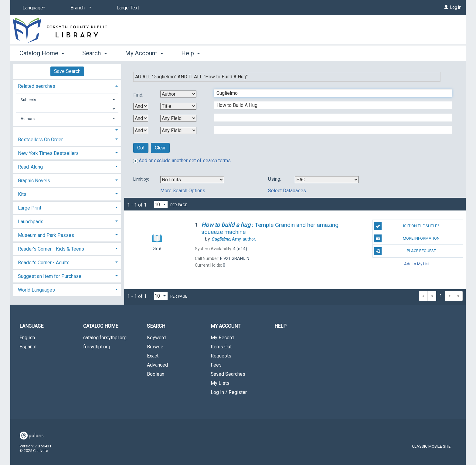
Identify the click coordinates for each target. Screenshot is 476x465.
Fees (216, 365)
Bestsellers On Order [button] (40, 140)
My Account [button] (144, 53)
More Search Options (183, 191)
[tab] (67, 85)
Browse (155, 347)
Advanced (157, 365)
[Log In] (446, 7)
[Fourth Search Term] (330, 130)
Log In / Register (229, 392)
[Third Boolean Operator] (141, 130)
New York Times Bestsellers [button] (48, 153)
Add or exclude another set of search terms (182, 161)
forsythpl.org (97, 347)
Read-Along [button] (30, 167)
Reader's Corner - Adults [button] (44, 263)
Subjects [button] (28, 100)
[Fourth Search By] (178, 130)
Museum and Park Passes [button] (46, 235)
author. (234, 239)
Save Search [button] (67, 71)
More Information (407, 238)
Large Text (128, 8)
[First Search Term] (330, 93)
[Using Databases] (327, 180)
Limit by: (142, 179)
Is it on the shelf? (406, 226)
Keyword (156, 338)
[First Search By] (178, 94)
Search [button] (94, 53)
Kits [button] (22, 194)
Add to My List (417, 264)
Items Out (221, 347)
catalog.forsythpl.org (105, 338)
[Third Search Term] (330, 118)
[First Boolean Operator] (141, 106)
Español (28, 347)
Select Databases (287, 191)
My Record (222, 338)
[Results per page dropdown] (161, 205)
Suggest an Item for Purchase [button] (50, 276)
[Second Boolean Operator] (141, 118)
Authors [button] (28, 119)
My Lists (220, 383)
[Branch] (80, 8)
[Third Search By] (178, 118)
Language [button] (31, 326)
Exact (153, 356)
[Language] (33, 8)
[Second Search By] (178, 106)
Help (280, 326)
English (27, 338)
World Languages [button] (36, 290)
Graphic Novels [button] (34, 181)
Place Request (405, 251)
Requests (221, 356)
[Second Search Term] (330, 105)
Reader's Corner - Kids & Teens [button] (51, 249)
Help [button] (190, 53)
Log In (456, 7)
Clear (160, 148)
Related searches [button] (37, 86)
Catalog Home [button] (42, 53)
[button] (67, 109)
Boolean (156, 374)
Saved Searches (228, 374)
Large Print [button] (30, 208)
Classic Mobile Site (431, 446)
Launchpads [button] (31, 222)
